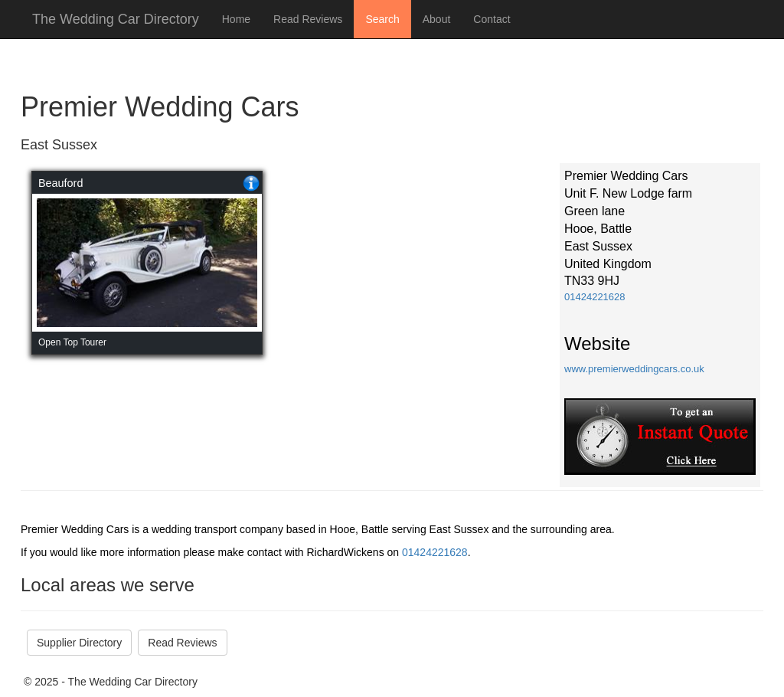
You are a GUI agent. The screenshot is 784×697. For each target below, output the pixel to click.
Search (382, 19)
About (437, 19)
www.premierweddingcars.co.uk (634, 369)
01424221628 (595, 297)
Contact (492, 19)
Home (236, 19)
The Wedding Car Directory (116, 19)
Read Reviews (308, 19)
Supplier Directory (79, 643)
